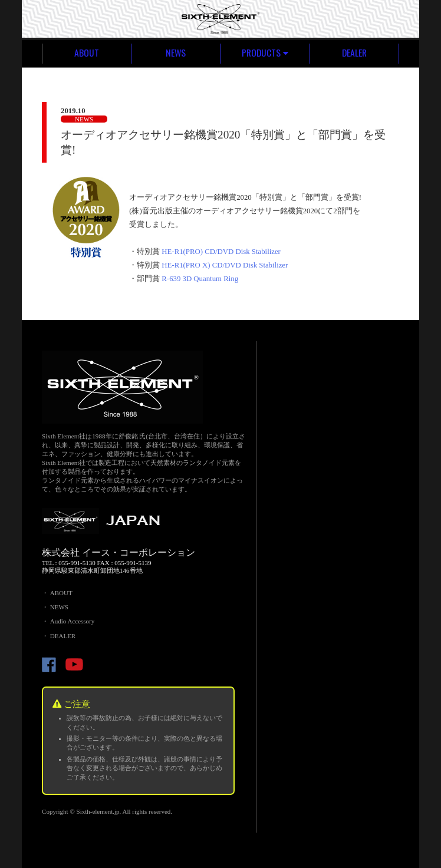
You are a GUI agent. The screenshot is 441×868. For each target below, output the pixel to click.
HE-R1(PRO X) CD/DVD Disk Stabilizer (225, 265)
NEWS (176, 53)
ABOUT (86, 53)
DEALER (354, 53)
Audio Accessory (72, 621)
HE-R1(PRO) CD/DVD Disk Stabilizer (221, 252)
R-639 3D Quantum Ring (200, 279)
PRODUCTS (265, 53)
